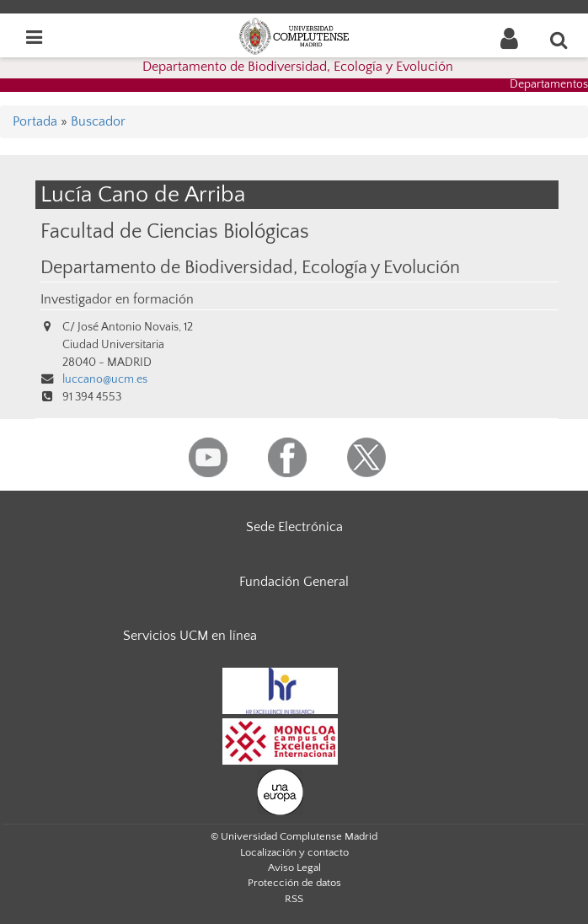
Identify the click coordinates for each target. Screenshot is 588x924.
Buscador (98, 121)
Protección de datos (294, 883)
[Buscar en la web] (559, 40)
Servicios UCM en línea (190, 636)
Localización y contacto (294, 852)
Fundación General (294, 582)
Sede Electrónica (294, 527)
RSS (294, 899)
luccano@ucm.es (105, 379)
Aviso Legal (294, 868)
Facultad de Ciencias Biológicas (175, 231)
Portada (35, 121)
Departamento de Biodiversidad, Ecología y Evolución (298, 67)
